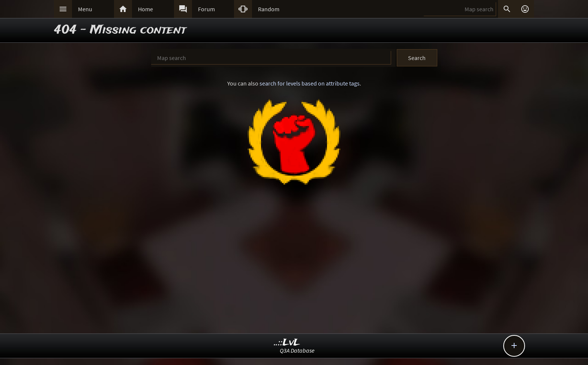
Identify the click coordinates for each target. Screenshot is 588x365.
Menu (85, 9)
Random (269, 9)
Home (145, 9)
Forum (206, 9)
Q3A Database (297, 350)
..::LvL (287, 343)
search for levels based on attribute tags (310, 83)
